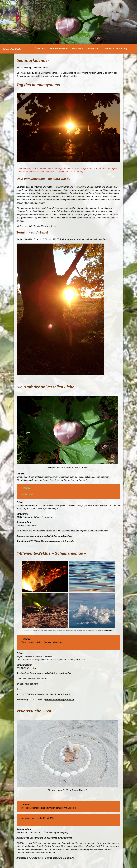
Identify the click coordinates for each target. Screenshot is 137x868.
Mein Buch (78, 49)
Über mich (41, 49)
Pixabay (109, 630)
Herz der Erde (12, 49)
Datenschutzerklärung (115, 49)
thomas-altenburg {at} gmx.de (59, 541)
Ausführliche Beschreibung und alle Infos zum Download (44, 536)
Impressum (93, 49)
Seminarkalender (59, 49)
